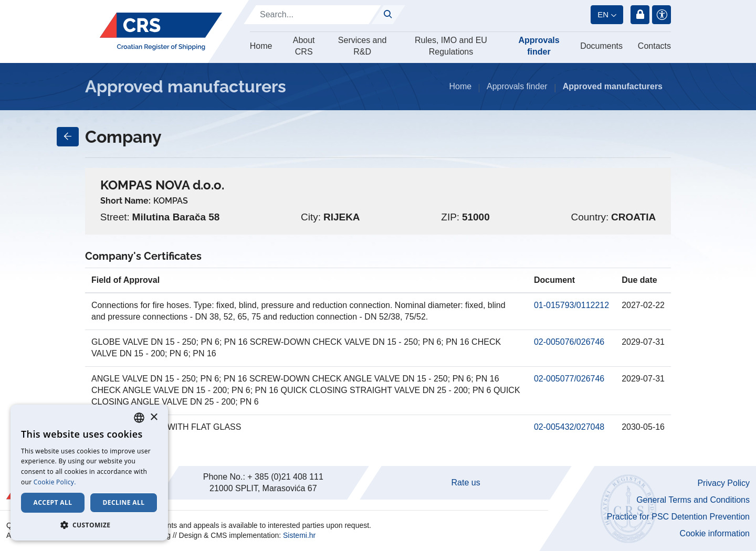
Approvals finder (539, 46)
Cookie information (715, 533)
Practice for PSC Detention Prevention (678, 517)
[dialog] (89, 473)
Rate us (466, 483)
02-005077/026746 (569, 379)
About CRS (304, 46)
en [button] (603, 14)
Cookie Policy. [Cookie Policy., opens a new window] (55, 482)
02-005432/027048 (569, 427)
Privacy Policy (723, 483)
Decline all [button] (124, 502)
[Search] (312, 15)
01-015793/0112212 (571, 305)
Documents (601, 46)
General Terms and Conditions (693, 500)
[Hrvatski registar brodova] (161, 31)
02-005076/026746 (569, 342)
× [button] (154, 417)
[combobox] (139, 418)
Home (261, 46)
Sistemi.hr (299, 535)
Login (640, 15)
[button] (89, 525)
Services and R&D (363, 46)
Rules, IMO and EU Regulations (451, 46)
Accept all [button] (53, 502)
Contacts (654, 46)
